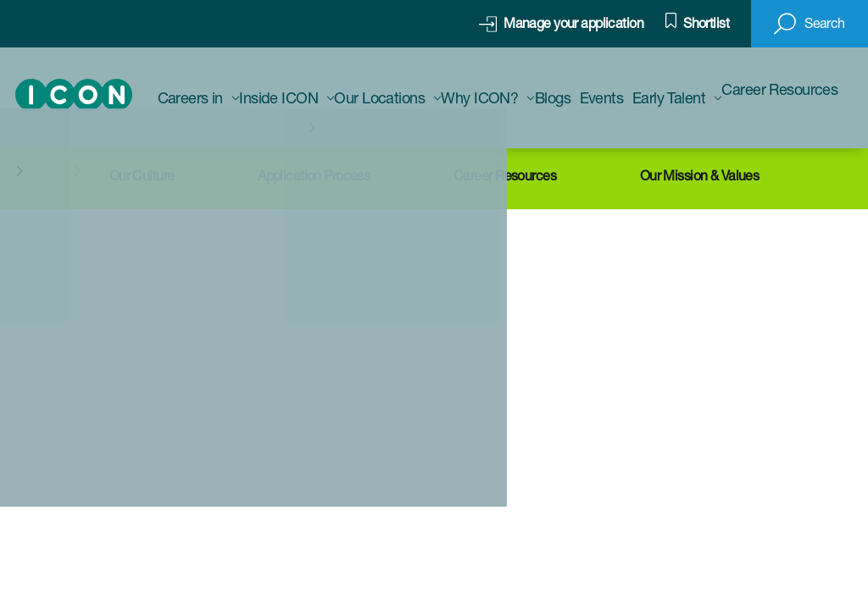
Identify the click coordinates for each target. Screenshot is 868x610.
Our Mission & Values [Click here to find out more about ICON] (700, 175)
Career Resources (505, 175)
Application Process (314, 175)
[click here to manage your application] (561, 24)
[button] (810, 24)
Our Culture (142, 175)
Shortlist (706, 23)
